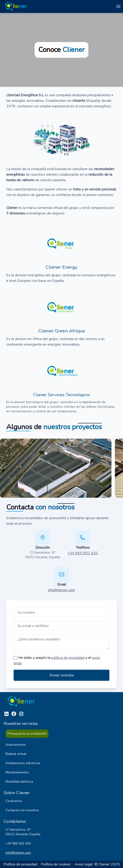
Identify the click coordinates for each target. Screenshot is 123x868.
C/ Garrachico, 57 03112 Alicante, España (43, 555)
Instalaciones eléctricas (23, 763)
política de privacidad (68, 658)
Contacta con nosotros (22, 810)
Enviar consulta (62, 675)
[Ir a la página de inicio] (17, 6)
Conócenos (14, 801)
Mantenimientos (17, 772)
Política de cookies (56, 864)
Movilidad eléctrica (19, 782)
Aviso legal (84, 864)
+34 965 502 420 (83, 553)
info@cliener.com (61, 590)
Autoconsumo (16, 745)
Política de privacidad (20, 864)
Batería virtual (16, 754)
